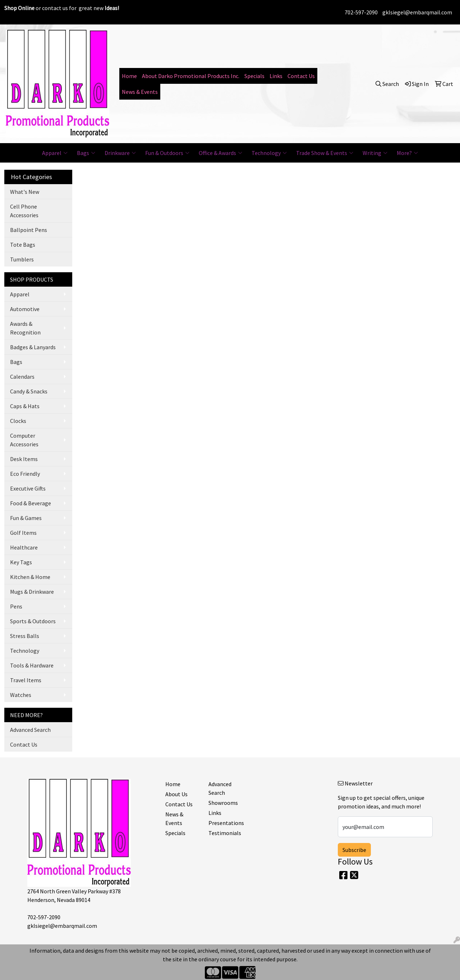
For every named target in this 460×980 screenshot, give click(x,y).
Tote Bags (23, 245)
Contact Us (301, 76)
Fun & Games (26, 518)
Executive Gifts (28, 488)
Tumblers (22, 259)
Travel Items (26, 680)
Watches (21, 695)
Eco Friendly (25, 474)
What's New (25, 192)
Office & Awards (220, 153)
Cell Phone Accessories (24, 211)
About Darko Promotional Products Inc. (191, 76)
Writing (375, 153)
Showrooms (223, 803)
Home (129, 76)
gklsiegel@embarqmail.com (417, 12)
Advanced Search (30, 730)
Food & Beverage (31, 503)
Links (276, 76)
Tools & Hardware (32, 665)
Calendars (22, 377)
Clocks (18, 421)
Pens (16, 606)
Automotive (25, 309)
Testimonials (225, 833)
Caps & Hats (25, 406)
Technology (269, 153)
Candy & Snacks (29, 391)
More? (407, 153)
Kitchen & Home (30, 577)
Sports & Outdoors (33, 621)
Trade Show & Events (325, 153)
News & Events (140, 92)
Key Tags (21, 562)
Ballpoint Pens (29, 230)
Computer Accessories (24, 440)
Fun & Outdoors (167, 153)
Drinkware (120, 153)
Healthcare (24, 547)
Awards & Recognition (25, 328)
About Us (176, 794)
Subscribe (354, 850)
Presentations (226, 823)
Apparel (55, 153)
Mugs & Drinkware (32, 592)
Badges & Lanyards (33, 347)
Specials (254, 76)
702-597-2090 (361, 12)
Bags (86, 153)
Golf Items (23, 533)
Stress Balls (25, 636)
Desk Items (24, 459)
